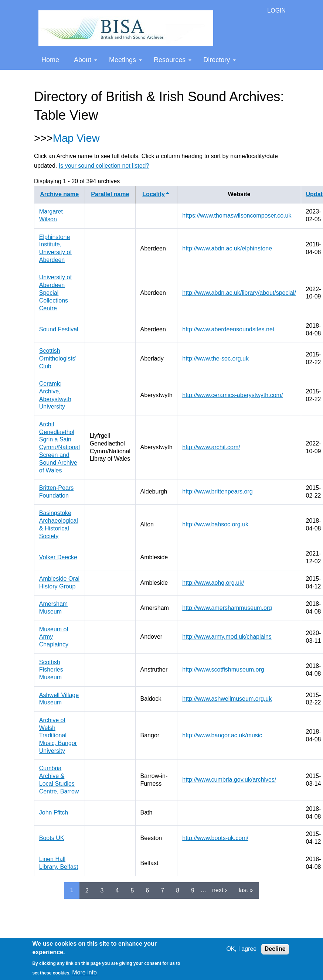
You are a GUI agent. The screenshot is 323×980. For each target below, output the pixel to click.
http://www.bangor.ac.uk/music (222, 735)
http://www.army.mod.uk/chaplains (227, 637)
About (86, 60)
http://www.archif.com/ (211, 447)
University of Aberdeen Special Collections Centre (55, 293)
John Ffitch (54, 812)
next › (220, 890)
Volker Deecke (58, 557)
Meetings (125, 60)
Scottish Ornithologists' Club (58, 358)
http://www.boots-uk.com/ (215, 838)
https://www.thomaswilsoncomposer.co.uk (237, 216)
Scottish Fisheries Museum (51, 670)
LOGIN (276, 11)
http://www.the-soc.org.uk (215, 358)
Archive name (59, 194)
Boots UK (52, 838)
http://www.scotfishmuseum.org (223, 670)
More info (84, 972)
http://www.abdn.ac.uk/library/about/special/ (239, 293)
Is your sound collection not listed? (104, 166)
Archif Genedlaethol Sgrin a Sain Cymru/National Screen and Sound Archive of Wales (59, 447)
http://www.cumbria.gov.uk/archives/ (229, 780)
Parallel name (110, 194)
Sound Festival (59, 329)
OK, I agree (241, 949)
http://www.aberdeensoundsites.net (228, 329)
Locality (156, 194)
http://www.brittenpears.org (217, 491)
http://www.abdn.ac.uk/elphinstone (227, 248)
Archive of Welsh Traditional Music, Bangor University (58, 735)
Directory (220, 60)
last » (246, 890)
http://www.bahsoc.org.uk (215, 524)
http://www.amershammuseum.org (227, 608)
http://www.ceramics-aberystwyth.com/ (232, 395)
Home (50, 60)
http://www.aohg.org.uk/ (213, 583)
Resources (173, 60)
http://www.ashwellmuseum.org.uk (227, 699)
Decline (275, 949)
